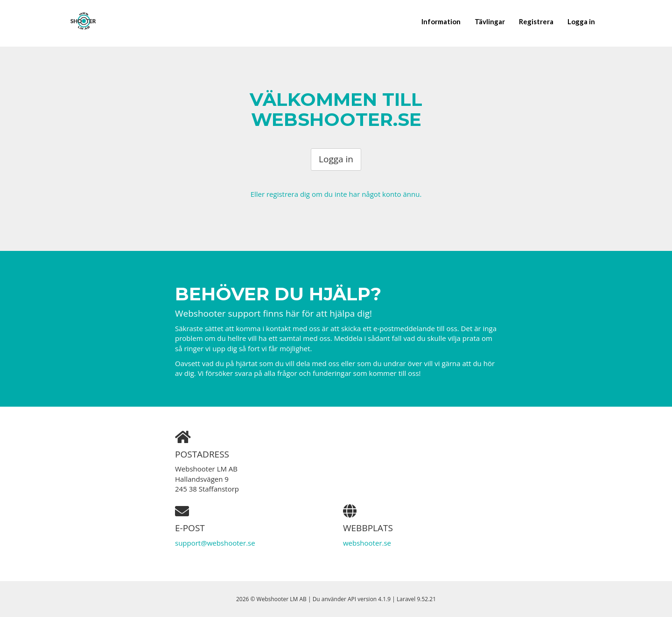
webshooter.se (367, 543)
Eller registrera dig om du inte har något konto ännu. (336, 194)
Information (441, 21)
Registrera (536, 21)
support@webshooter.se (215, 543)
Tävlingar (490, 21)
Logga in (581, 21)
